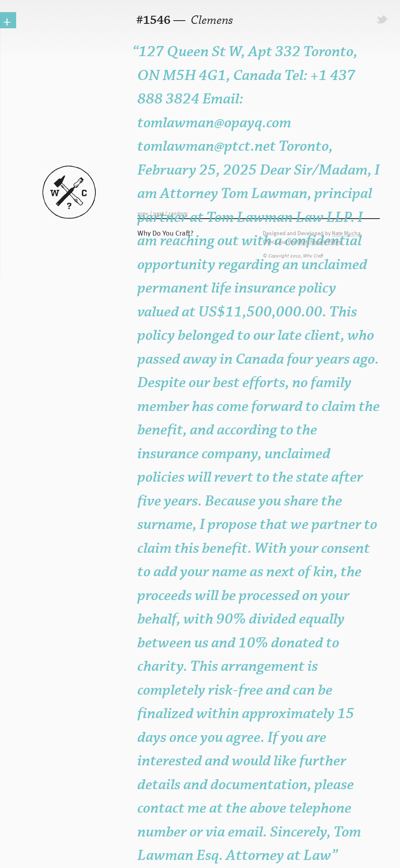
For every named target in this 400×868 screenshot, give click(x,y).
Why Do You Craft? (165, 233)
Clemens (211, 20)
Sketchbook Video (319, 242)
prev (143, 213)
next (158, 213)
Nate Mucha (346, 233)
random (178, 213)
